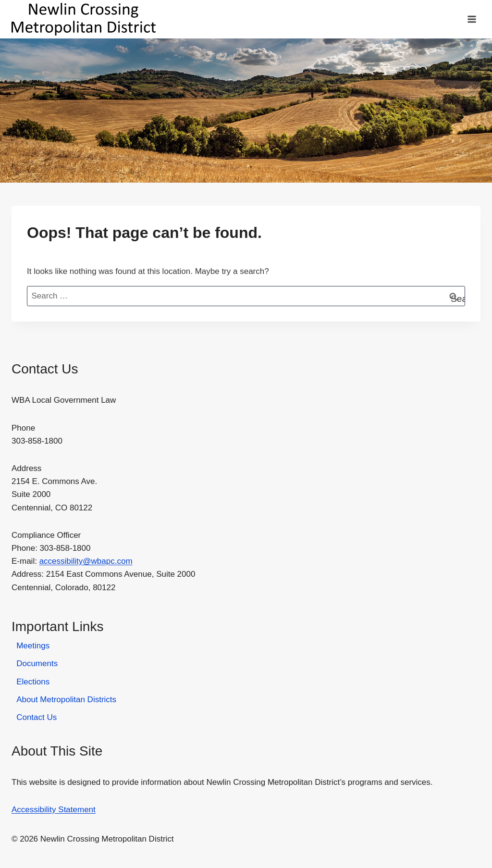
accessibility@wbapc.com (86, 561)
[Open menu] (472, 19)
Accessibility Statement (54, 810)
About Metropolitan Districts (66, 700)
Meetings (33, 646)
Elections (33, 682)
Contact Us (37, 717)
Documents (37, 663)
